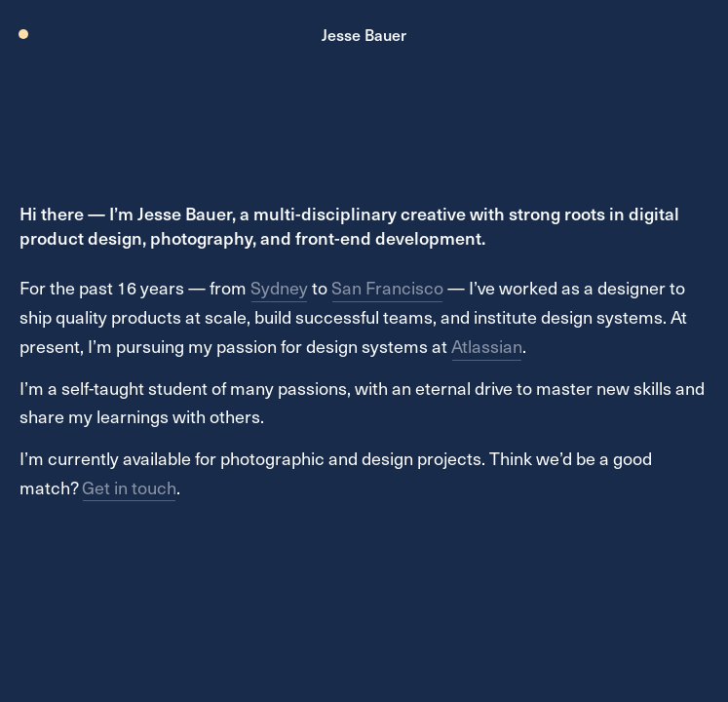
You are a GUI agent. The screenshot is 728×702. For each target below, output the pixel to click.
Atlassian (487, 346)
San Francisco (387, 287)
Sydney (279, 287)
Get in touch (129, 487)
